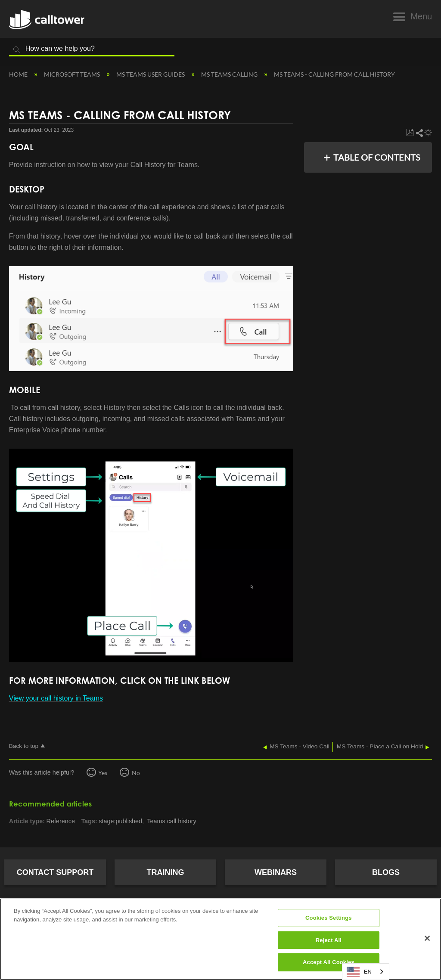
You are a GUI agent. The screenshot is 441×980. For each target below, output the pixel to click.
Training (166, 872)
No (136, 773)
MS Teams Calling (230, 74)
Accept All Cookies (329, 962)
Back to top (24, 746)
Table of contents (377, 157)
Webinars (276, 872)
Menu (421, 16)
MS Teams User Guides (151, 74)
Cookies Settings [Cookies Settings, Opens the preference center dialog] (329, 918)
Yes (103, 773)
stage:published (120, 821)
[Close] (427, 938)
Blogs (386, 872)
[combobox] (366, 972)
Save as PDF (410, 133)
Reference (61, 821)
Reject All (329, 940)
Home (19, 74)
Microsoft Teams (73, 74)
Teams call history (171, 821)
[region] (220, 939)
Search (17, 50)
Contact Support (55, 872)
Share (419, 133)
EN (359, 972)
